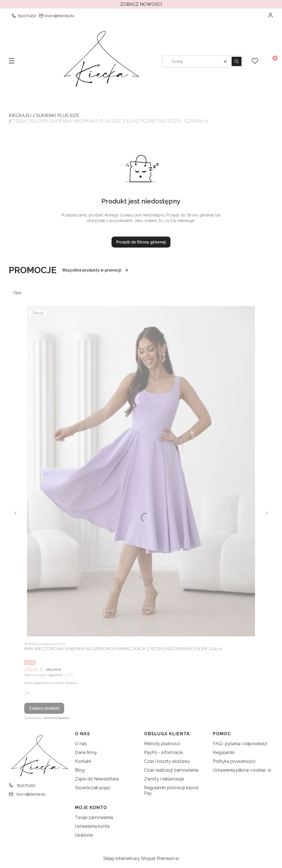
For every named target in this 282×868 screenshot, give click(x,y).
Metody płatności (162, 744)
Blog (80, 770)
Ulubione (84, 835)
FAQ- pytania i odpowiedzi (240, 744)
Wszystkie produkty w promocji (95, 270)
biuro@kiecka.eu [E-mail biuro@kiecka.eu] (59, 16)
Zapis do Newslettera (97, 779)
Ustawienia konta (92, 826)
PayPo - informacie (163, 752)
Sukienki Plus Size (58, 116)
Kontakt (83, 761)
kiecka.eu (20, 116)
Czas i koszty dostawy (167, 761)
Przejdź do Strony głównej (141, 242)
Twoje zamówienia (94, 817)
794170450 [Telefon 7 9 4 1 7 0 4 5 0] (27, 16)
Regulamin (224, 752)
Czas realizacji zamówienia (171, 770)
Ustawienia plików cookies (240, 770)
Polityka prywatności (234, 761)
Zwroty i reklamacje (164, 779)
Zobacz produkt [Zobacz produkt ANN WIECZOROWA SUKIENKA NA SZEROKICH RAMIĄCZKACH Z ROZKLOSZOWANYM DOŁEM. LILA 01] (44, 708)
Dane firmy (86, 752)
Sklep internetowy (139, 858)
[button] (12, 61)
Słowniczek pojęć (93, 788)
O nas (81, 744)
